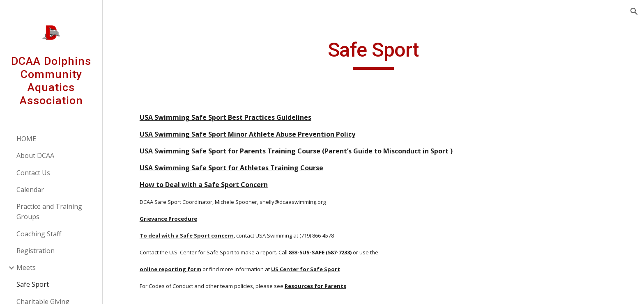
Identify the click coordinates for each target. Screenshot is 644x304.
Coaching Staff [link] (39, 234)
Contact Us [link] (33, 173)
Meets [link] (26, 267)
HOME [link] (26, 139)
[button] (634, 11)
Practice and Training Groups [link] (49, 211)
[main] (373, 54)
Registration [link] (36, 251)
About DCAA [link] (35, 155)
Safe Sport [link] (33, 284)
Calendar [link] (30, 190)
